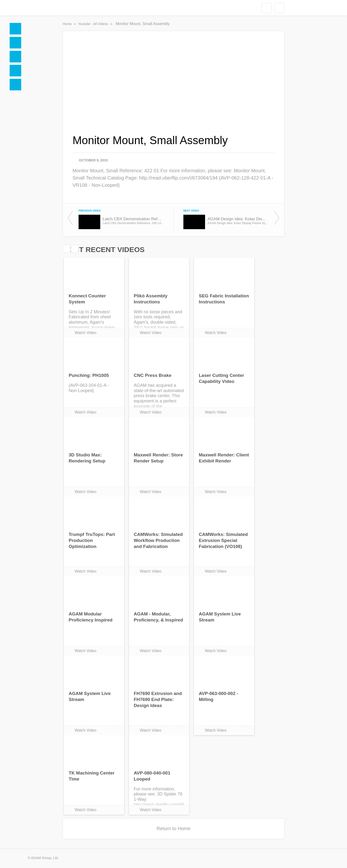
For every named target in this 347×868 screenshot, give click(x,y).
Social (15, 57)
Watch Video (86, 333)
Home (15, 29)
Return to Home (173, 828)
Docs (15, 43)
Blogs (15, 85)
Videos (15, 71)
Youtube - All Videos (93, 24)
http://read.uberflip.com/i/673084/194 (178, 178)
